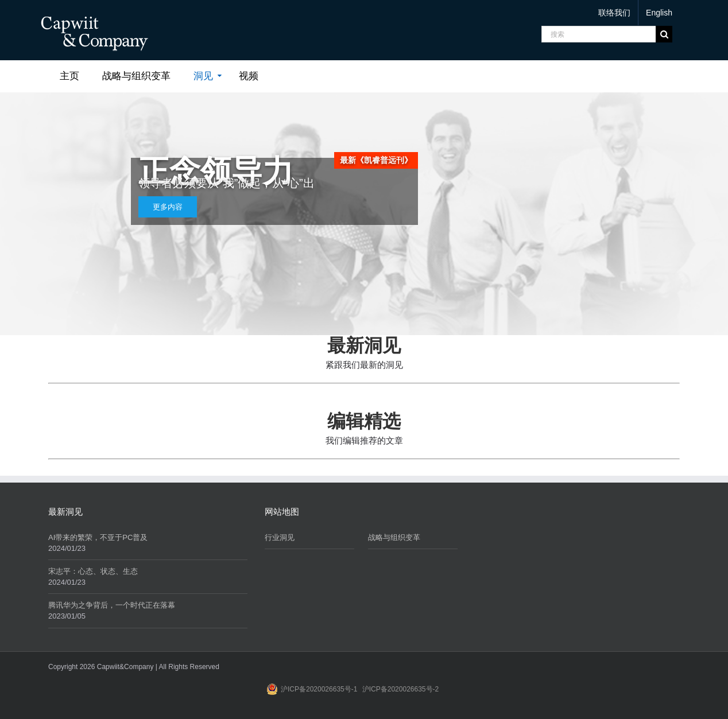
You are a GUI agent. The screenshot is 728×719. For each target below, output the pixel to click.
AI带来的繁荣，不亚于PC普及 (98, 537)
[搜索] (599, 34)
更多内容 (168, 207)
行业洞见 (280, 537)
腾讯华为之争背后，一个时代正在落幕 (112, 605)
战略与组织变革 (394, 537)
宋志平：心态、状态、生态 (93, 571)
